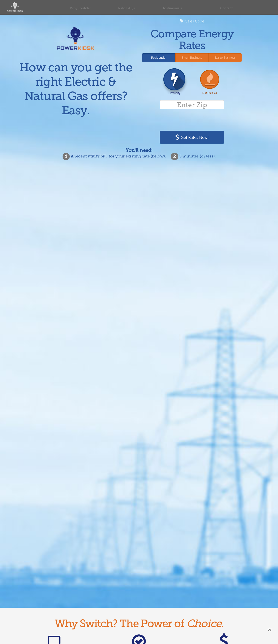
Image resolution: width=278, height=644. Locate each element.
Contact (226, 8)
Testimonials (172, 8)
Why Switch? (80, 8)
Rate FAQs (127, 8)
